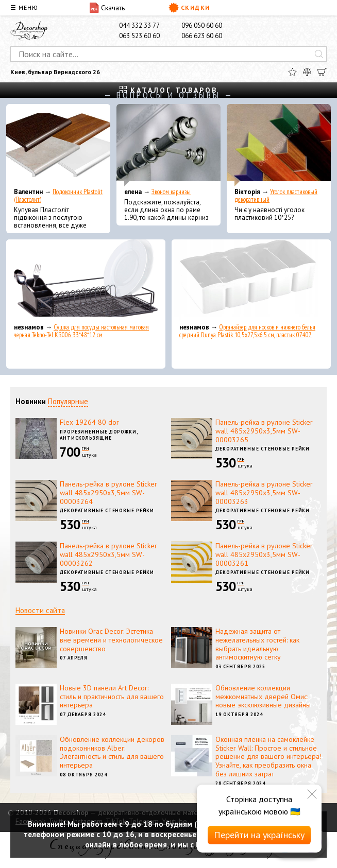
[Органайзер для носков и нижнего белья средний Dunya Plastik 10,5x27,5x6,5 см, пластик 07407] (251, 281)
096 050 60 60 (202, 25)
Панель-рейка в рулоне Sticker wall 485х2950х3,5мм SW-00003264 (108, 493)
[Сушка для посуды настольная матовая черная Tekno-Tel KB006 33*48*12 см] (86, 281)
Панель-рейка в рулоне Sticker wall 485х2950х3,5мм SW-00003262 (108, 554)
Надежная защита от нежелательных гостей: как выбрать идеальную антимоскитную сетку (257, 644)
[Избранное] (292, 72)
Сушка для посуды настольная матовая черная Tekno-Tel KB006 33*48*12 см (81, 331)
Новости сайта (40, 610)
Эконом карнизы (171, 192)
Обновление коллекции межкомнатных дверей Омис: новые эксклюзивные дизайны (263, 697)
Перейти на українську (259, 835)
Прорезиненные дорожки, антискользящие (99, 435)
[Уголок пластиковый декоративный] (279, 145)
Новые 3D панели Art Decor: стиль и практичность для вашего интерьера (112, 697)
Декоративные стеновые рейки (263, 449)
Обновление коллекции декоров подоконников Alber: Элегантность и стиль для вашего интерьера (112, 752)
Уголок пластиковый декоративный (276, 196)
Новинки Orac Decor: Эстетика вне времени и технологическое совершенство (111, 640)
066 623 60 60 (202, 36)
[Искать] (319, 54)
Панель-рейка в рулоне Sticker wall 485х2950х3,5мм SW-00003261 (264, 554)
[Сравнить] (307, 72)
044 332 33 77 (139, 25)
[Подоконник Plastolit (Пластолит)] (58, 145)
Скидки (189, 8)
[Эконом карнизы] (168, 145)
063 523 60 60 (139, 36)
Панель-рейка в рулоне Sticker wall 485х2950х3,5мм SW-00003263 (264, 493)
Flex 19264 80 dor (89, 422)
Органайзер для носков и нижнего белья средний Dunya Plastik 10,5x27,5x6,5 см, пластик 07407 (247, 331)
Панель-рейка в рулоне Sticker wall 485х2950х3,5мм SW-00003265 (264, 431)
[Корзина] (322, 72)
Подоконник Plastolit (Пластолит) (58, 196)
